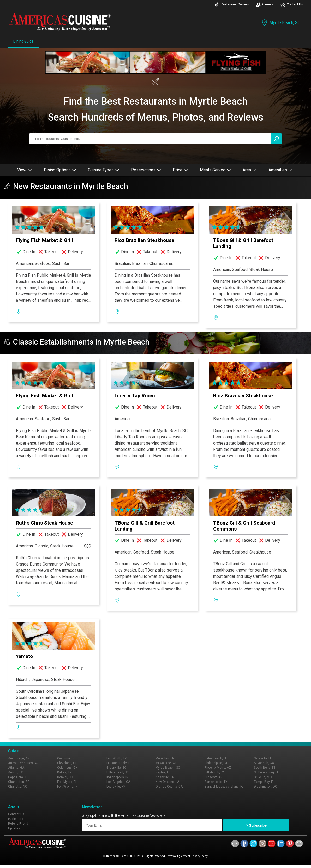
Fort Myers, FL (67, 782)
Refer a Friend (18, 824)
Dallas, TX (64, 772)
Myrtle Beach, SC (281, 23)
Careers (265, 5)
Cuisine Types (104, 170)
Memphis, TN (165, 758)
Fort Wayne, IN (67, 787)
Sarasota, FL (263, 758)
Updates (14, 828)
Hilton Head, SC (118, 772)
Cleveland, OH (67, 763)
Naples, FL (163, 772)
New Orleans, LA (167, 782)
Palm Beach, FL (216, 758)
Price (180, 170)
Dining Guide (23, 41)
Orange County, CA (169, 787)
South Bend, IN (264, 768)
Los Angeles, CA (118, 782)
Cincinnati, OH (67, 758)
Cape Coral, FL (18, 777)
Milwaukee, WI (166, 763)
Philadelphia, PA (216, 763)
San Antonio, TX (216, 782)
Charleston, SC (19, 782)
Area (250, 170)
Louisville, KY (116, 787)
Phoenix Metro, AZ (218, 768)
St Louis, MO (263, 777)
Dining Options (60, 170)
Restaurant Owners (232, 5)
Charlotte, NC (18, 787)
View (25, 170)
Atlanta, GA (16, 768)
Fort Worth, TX (117, 758)
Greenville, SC (116, 768)
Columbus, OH (67, 768)
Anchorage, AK (19, 758)
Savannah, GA (264, 763)
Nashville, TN (165, 777)
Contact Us (292, 5)
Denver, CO (65, 777)
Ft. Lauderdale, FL (119, 763)
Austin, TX (16, 772)
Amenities (280, 170)
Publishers (16, 819)
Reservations (146, 170)
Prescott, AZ (214, 777)
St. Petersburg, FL (266, 772)
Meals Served (215, 170)
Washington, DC (265, 787)
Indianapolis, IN (117, 777)
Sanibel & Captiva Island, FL (224, 787)
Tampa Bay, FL (264, 782)
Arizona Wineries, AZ (23, 763)
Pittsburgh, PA (214, 772)
